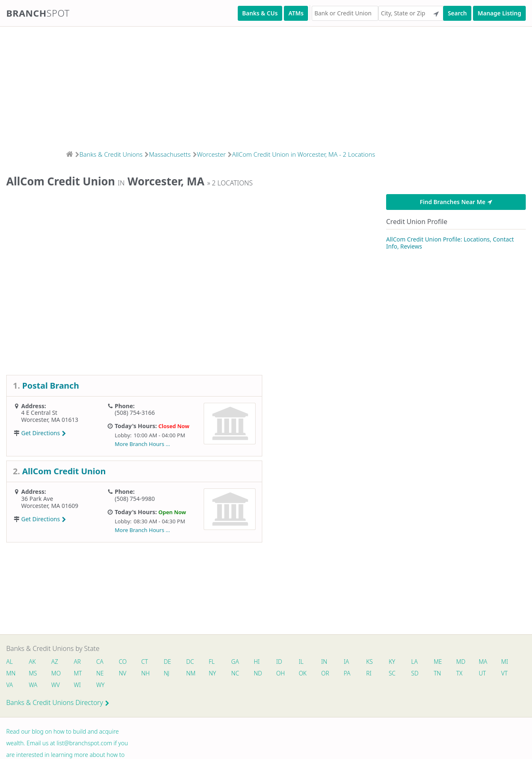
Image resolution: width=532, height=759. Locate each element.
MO (55, 673)
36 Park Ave (37, 499)
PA (347, 673)
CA (100, 662)
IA (347, 662)
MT (78, 673)
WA (33, 685)
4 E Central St (39, 413)
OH (281, 673)
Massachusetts (170, 154)
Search (457, 13)
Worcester (211, 154)
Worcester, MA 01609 (50, 506)
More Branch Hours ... (142, 444)
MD (461, 662)
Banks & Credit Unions (111, 154)
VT (505, 673)
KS (370, 662)
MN (10, 673)
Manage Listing (499, 13)
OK (303, 673)
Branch (38, 13)
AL (10, 662)
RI (369, 673)
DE (167, 662)
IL (301, 662)
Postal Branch (50, 386)
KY (392, 662)
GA (235, 662)
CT (145, 662)
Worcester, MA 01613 (50, 420)
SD (415, 673)
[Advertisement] (249, 86)
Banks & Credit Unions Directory (58, 702)
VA (10, 685)
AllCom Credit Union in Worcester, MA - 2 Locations (303, 154)
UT (483, 673)
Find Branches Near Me (456, 202)
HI (257, 662)
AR (78, 662)
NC (235, 673)
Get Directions (44, 433)
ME (438, 662)
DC (190, 662)
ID (279, 662)
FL (212, 662)
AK (32, 662)
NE (100, 673)
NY (213, 673)
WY (101, 685)
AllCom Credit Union (64, 471)
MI (505, 662)
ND (258, 673)
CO (123, 662)
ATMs (296, 13)
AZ (55, 662)
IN (324, 662)
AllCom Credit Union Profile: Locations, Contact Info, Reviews (450, 243)
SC (392, 673)
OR (325, 673)
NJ (167, 673)
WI (78, 685)
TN (438, 673)
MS (33, 673)
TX (459, 673)
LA (415, 662)
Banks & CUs (260, 13)
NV (123, 673)
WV (55, 685)
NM (190, 673)
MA (483, 662)
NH (145, 673)
